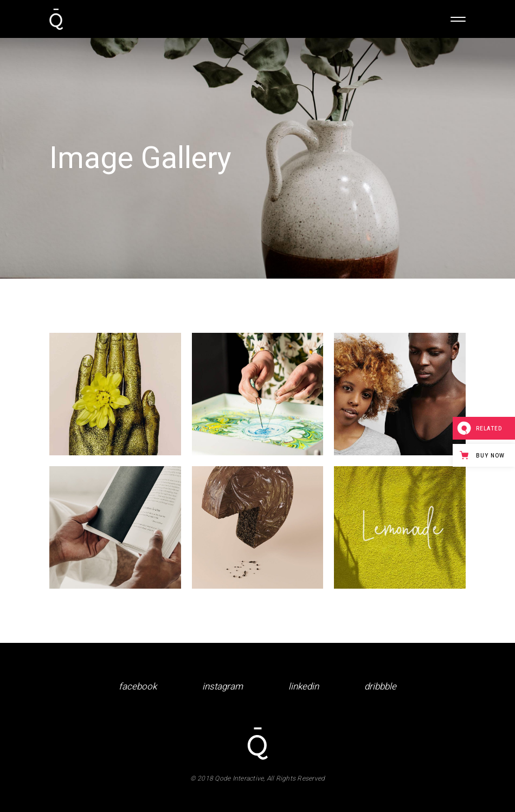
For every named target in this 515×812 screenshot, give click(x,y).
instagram (223, 687)
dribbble (380, 687)
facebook (138, 687)
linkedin (304, 687)
